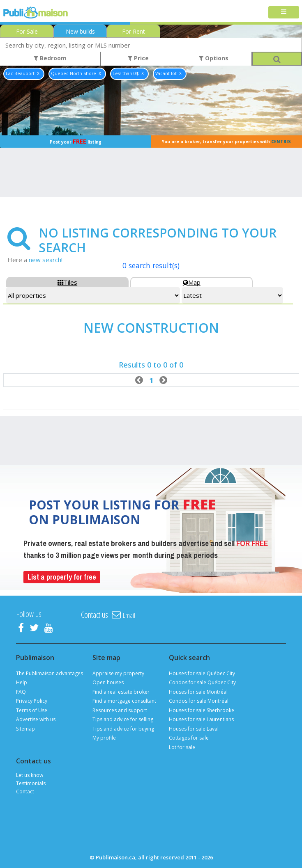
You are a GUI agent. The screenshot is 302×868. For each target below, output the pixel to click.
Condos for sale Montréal (199, 701)
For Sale (27, 31)
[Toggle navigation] (284, 13)
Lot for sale (182, 747)
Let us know (30, 775)
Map (192, 282)
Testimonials (31, 783)
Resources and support (120, 710)
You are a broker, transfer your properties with (226, 142)
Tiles (67, 282)
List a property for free (62, 577)
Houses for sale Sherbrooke (202, 710)
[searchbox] (151, 45)
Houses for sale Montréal (198, 692)
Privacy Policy (32, 701)
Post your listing (76, 141)
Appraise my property (118, 673)
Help (22, 682)
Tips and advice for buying (123, 729)
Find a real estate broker (121, 692)
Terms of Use (32, 710)
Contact (25, 791)
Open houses (108, 682)
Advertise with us (36, 719)
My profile (104, 738)
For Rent (134, 31)
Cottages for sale (189, 738)
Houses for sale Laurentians (201, 719)
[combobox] (151, 45)
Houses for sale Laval (194, 729)
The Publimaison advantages (50, 673)
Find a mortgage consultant (124, 701)
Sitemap (25, 729)
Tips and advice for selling (123, 719)
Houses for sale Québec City (202, 673)
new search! (46, 260)
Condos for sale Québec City (202, 682)
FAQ (21, 692)
